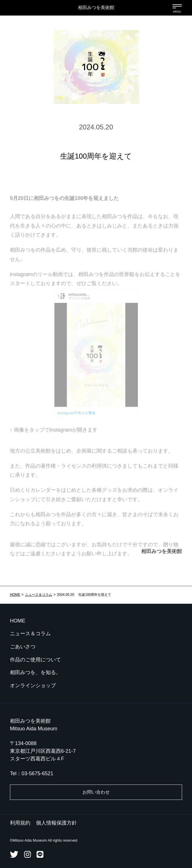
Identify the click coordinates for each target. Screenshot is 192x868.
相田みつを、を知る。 (35, 672)
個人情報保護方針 (56, 823)
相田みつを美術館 (96, 8)
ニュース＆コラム (39, 595)
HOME (15, 595)
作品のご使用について (35, 660)
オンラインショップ (33, 685)
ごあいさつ (23, 647)
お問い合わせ (96, 792)
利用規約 (20, 823)
